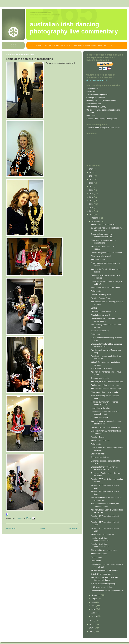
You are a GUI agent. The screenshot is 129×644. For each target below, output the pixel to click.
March (94, 616)
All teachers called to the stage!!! (105, 570)
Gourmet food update (100, 378)
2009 (92, 631)
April (94, 613)
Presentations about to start (102, 534)
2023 (92, 179)
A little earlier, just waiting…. (103, 368)
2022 (92, 183)
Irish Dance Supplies (95, 104)
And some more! (98, 260)
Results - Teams (98, 437)
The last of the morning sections (104, 550)
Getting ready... (97, 557)
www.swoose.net (99, 80)
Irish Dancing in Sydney (96, 107)
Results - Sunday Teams (101, 298)
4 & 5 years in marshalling (102, 587)
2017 (92, 201)
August (95, 599)
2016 (92, 204)
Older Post (74, 528)
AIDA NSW (91, 91)
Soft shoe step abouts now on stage (106, 389)
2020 (92, 190)
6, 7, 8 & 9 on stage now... (102, 574)
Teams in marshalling (100, 331)
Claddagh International (96, 98)
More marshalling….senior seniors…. (106, 392)
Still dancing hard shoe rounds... (104, 311)
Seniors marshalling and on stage (105, 385)
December (96, 218)
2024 (92, 176)
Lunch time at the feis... (101, 408)
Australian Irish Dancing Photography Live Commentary (74, 28)
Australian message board (97, 95)
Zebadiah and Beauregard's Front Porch (103, 128)
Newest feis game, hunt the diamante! (107, 252)
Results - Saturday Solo (101, 295)
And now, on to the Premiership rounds (107, 382)
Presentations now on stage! (103, 224)
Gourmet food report (99, 418)
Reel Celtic (91, 116)
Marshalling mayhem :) (100, 315)
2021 (92, 186)
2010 (92, 628)
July (93, 602)
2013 (92, 215)
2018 (92, 197)
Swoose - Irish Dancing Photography (101, 119)
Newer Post (11, 528)
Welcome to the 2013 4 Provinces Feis (107, 591)
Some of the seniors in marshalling (105, 427)
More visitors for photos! (101, 256)
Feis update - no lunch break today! (106, 288)
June (94, 606)
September (96, 595)
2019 (92, 194)
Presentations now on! (100, 440)
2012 (92, 621)
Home (42, 528)
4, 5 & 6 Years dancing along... (104, 584)
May (94, 609)
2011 (92, 624)
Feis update (96, 291)
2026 (92, 169)
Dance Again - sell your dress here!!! (101, 101)
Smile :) (94, 308)
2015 (92, 208)
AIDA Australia (92, 88)
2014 (92, 211)
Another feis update (99, 554)
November (96, 221)
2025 (92, 172)
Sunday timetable (98, 454)
